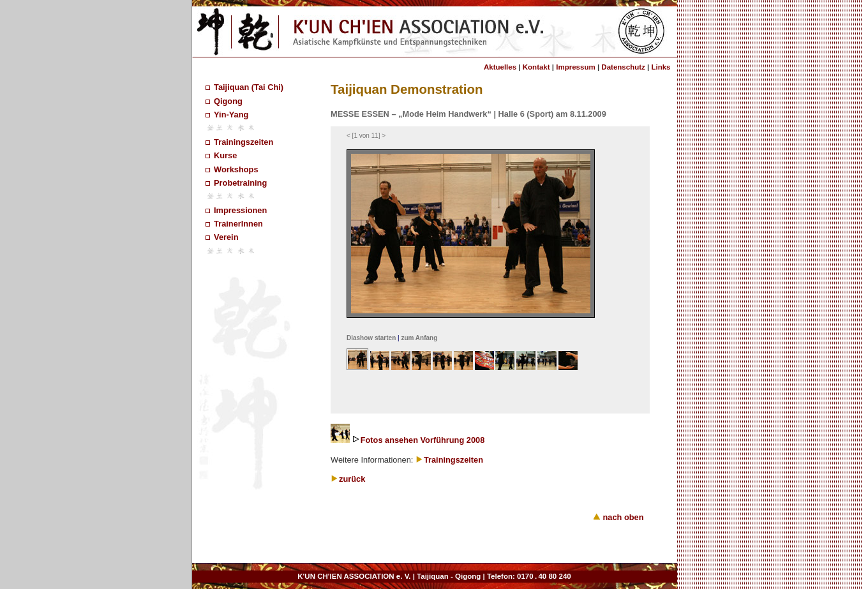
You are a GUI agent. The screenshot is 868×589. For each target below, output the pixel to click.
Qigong (228, 101)
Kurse (225, 155)
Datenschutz (623, 67)
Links (661, 67)
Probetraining (240, 183)
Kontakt (536, 67)
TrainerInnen (238, 224)
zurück (352, 479)
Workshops (236, 169)
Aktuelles (500, 67)
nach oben (618, 517)
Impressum (575, 67)
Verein (226, 237)
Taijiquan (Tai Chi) (249, 87)
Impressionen (240, 210)
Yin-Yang (231, 115)
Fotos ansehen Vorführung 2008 (423, 440)
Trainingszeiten (243, 142)
